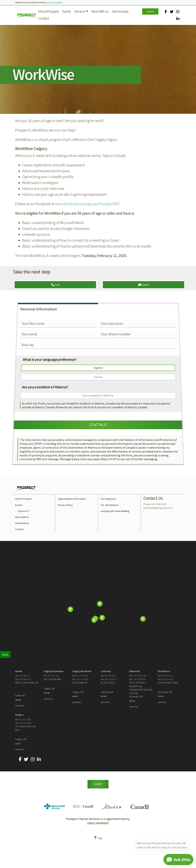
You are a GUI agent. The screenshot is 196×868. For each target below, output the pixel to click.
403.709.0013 (111, 709)
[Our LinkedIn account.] (178, 19)
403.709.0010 (110, 705)
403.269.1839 (25, 752)
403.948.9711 (25, 705)
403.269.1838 (25, 749)
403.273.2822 (82, 705)
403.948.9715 (25, 709)
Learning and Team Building (115, 540)
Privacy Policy (65, 534)
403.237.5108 (53, 705)
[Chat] (178, 860)
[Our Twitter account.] (172, 12)
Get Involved (120, 11)
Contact (43, 18)
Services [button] (80, 11)
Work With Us (100, 11)
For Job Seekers (110, 534)
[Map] (98, 639)
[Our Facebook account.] (166, 12)
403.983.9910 (167, 705)
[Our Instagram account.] (178, 12)
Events (66, 11)
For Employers (108, 528)
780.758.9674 (139, 709)
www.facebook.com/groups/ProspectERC (87, 204)
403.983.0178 (168, 709)
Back (5, 654)
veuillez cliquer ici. (55, 3)
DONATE (98, 813)
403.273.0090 (82, 709)
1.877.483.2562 (140, 705)
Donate (150, 11)
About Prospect (48, 11)
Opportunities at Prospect (72, 528)
